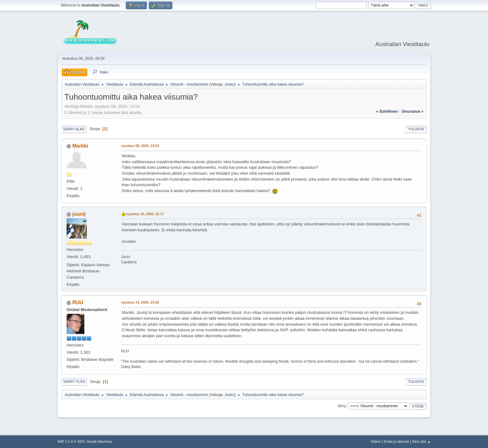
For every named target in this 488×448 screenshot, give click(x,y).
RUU (78, 302)
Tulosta (416, 129)
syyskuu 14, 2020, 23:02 (140, 302)
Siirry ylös (74, 382)
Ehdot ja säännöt (396, 441)
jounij (79, 214)
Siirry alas (74, 129)
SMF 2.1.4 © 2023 (71, 441)
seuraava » (413, 111)
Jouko (229, 84)
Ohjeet (376, 441)
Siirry (342, 406)
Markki (80, 146)
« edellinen (387, 111)
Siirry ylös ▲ (421, 441)
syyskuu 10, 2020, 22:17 (145, 214)
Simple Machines (99, 441)
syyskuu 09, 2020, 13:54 (140, 146)
